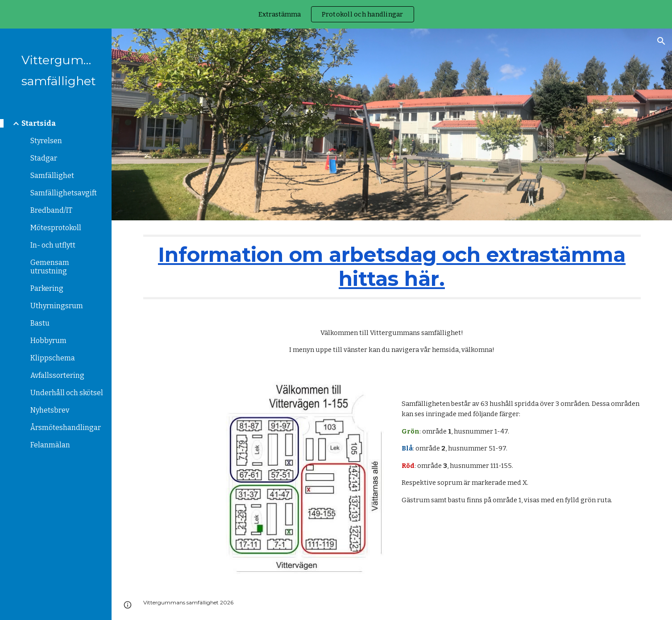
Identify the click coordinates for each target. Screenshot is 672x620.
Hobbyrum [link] (48, 341)
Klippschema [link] (53, 358)
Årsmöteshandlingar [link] (66, 428)
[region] (336, 14)
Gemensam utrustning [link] (50, 267)
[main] (392, 267)
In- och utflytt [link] (53, 245)
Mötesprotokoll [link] (56, 228)
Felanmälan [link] (50, 445)
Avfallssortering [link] (57, 375)
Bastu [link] (40, 323)
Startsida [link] (39, 123)
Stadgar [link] (44, 158)
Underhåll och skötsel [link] (67, 393)
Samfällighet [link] (52, 176)
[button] (661, 41)
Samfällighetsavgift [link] (64, 193)
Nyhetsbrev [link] (50, 410)
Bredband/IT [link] (51, 210)
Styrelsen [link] (46, 141)
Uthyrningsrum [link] (57, 306)
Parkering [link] (47, 288)
